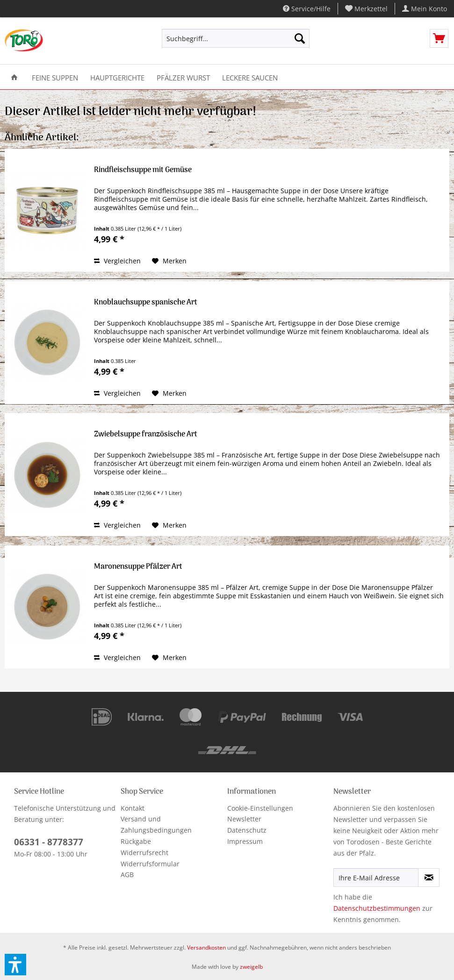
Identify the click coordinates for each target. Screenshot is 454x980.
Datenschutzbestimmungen (377, 908)
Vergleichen (117, 261)
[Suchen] (300, 38)
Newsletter (244, 819)
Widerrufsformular (150, 864)
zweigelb (251, 967)
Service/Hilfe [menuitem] (307, 9)
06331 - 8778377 (49, 842)
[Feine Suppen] (55, 77)
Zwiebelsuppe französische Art (146, 435)
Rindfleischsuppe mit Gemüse (143, 171)
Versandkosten (206, 947)
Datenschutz (247, 830)
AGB (127, 875)
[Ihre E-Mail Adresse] (376, 878)
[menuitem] (367, 9)
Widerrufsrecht (144, 853)
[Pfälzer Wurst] (183, 77)
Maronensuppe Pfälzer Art (138, 568)
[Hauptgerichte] (117, 77)
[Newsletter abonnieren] (429, 878)
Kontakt (133, 808)
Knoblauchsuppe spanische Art (146, 303)
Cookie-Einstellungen (260, 808)
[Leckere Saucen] (250, 77)
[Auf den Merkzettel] (169, 261)
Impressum (245, 841)
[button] (15, 965)
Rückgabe (136, 841)
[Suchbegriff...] (236, 38)
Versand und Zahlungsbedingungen (156, 824)
